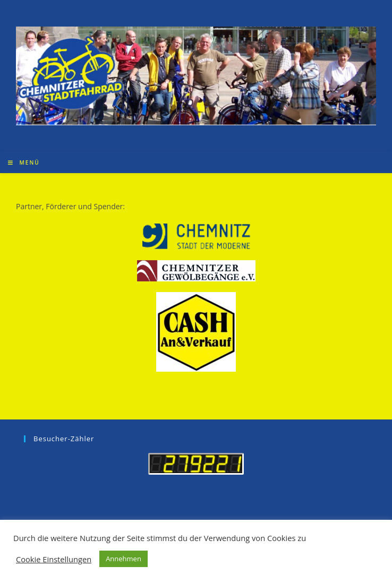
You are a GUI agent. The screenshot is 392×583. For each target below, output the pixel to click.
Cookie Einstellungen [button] (54, 559)
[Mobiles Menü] (24, 162)
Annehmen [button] (123, 559)
